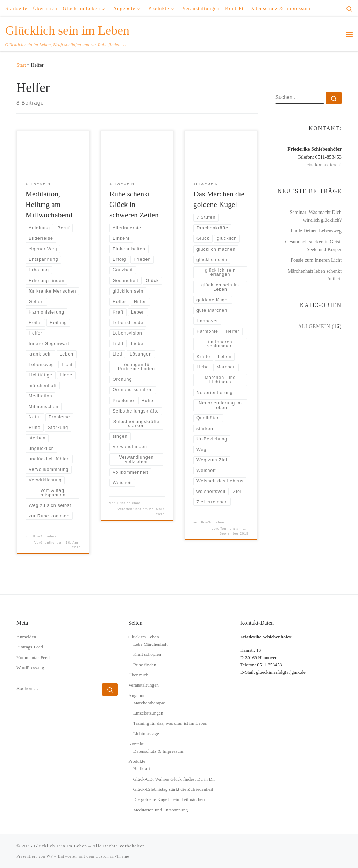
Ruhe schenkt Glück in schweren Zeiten (134, 205)
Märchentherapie (149, 703)
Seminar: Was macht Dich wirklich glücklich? (316, 216)
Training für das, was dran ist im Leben (170, 723)
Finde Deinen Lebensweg (316, 231)
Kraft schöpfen (147, 654)
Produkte (137, 761)
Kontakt (136, 744)
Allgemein (314, 326)
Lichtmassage (146, 734)
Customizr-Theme (112, 856)
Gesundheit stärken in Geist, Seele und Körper (313, 245)
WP (50, 856)
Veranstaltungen (144, 685)
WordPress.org (30, 668)
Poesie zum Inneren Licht (316, 260)
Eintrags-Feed (30, 647)
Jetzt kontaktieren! (323, 165)
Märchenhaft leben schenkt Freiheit (315, 275)
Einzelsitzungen (148, 713)
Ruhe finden (144, 665)
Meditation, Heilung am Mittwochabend (49, 205)
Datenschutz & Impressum (158, 751)
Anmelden (26, 637)
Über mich (138, 675)
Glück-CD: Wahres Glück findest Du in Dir (174, 779)
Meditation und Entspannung (160, 810)
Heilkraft (141, 769)
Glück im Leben (144, 637)
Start (21, 65)
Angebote (137, 695)
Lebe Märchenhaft (150, 644)
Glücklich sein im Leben (60, 846)
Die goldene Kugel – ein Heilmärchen (169, 799)
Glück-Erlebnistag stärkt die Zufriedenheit (173, 789)
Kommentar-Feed (33, 657)
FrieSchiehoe (45, 536)
